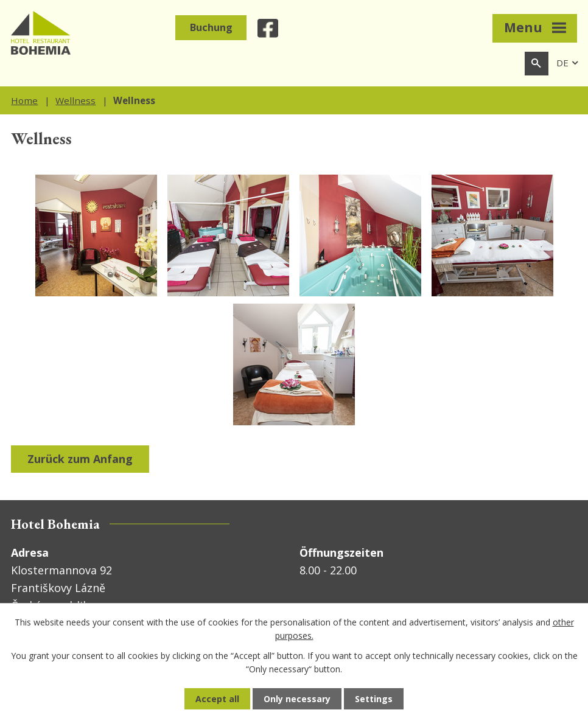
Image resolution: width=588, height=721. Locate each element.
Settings (374, 699)
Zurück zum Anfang (80, 459)
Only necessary (297, 699)
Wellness (75, 100)
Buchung (211, 27)
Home (24, 100)
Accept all (217, 699)
